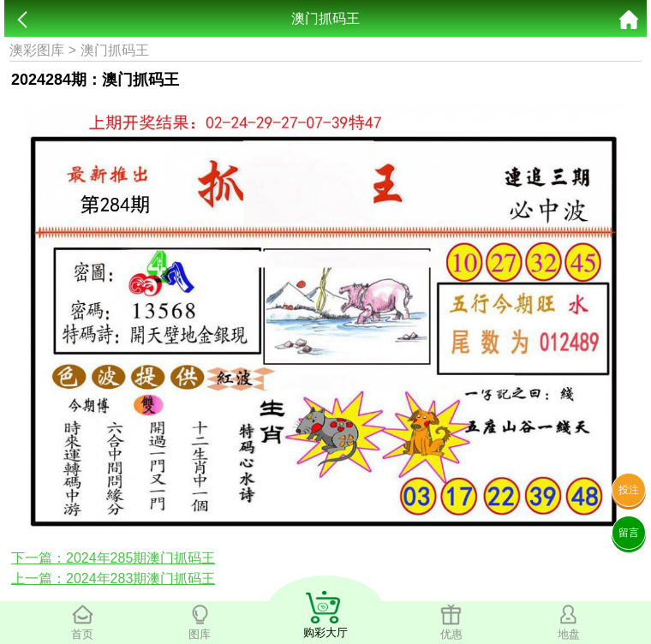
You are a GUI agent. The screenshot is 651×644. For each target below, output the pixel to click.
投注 (629, 490)
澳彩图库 (37, 50)
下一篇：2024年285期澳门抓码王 (113, 558)
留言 (629, 533)
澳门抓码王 (115, 50)
